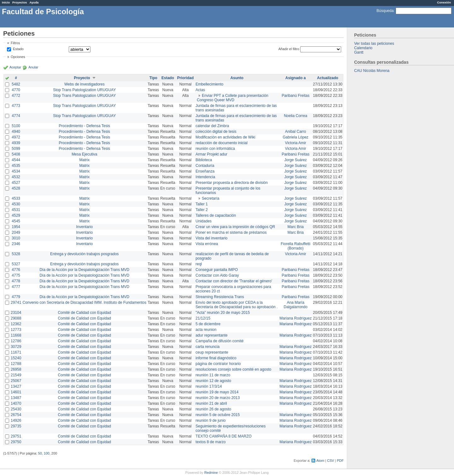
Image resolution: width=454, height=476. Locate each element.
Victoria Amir (296, 143)
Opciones (18, 57)
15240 (16, 358)
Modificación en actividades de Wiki (225, 137)
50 (40, 453)
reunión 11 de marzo (213, 375)
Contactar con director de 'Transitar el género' (234, 281)
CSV (330, 461)
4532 (16, 177)
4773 (16, 106)
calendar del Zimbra (212, 126)
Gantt (359, 52)
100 (47, 453)
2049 (16, 232)
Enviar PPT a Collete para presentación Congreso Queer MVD (233, 98)
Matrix (84, 160)
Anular (33, 67)
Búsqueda (385, 11)
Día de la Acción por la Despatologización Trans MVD (84, 270)
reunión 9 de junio (210, 420)
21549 (16, 375)
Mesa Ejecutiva (84, 154)
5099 (16, 149)
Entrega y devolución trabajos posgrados (84, 254)
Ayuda (34, 2)
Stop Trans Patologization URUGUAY (84, 90)
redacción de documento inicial (221, 143)
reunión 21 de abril (211, 403)
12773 (16, 330)
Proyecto (82, 78)
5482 (16, 84)
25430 (16, 409)
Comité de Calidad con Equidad (84, 313)
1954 (16, 227)
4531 (16, 210)
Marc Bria (296, 227)
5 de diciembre (208, 324)
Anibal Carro (296, 132)
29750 (16, 442)
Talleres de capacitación (216, 215)
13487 (16, 398)
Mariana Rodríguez (295, 318)
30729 (16, 347)
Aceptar (15, 67)
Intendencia (205, 177)
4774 (16, 116)
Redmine (211, 473)
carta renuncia (207, 347)
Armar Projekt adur (211, 154)
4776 (16, 270)
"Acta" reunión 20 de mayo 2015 (223, 313)
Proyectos (20, 2)
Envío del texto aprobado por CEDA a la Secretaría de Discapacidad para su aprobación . (236, 305)
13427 (16, 386)
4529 (16, 215)
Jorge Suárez (296, 160)
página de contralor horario (218, 364)
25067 (16, 381)
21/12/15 (203, 318)
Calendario (363, 48)
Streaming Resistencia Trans (220, 297)
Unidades (204, 221)
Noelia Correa (295, 116)
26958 (16, 369)
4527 (16, 183)
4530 (16, 204)
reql (199, 264)
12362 (16, 324)
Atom (320, 461)
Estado (18, 49)
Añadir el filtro (289, 49)
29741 (16, 303)
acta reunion (206, 330)
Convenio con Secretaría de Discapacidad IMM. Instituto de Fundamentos (84, 303)
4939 (16, 143)
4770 (16, 90)
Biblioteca (204, 160)
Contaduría (205, 166)
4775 (16, 275)
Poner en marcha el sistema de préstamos (231, 232)
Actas (200, 90)
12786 (16, 341)
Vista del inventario (211, 238)
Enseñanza (205, 171)
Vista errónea (207, 244)
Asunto (237, 78)
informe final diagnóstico (216, 358)
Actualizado (328, 78)
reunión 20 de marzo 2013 (218, 398)
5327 (16, 264)
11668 (16, 335)
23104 (16, 313)
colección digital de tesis (216, 132)
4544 (16, 160)
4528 (16, 188)
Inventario (84, 227)
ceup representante (212, 352)
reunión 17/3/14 (209, 386)
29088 (16, 318)
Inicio (6, 2)
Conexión (444, 2)
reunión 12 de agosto (213, 381)
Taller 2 (202, 210)
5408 (16, 154)
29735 (16, 426)
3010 (16, 238)
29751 (16, 436)
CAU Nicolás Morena (372, 71)
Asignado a (296, 78)
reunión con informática (215, 149)
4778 (16, 281)
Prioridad (186, 78)
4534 (16, 171)
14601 (16, 392)
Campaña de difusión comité (219, 341)
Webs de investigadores (84, 84)
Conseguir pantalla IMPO (217, 270)
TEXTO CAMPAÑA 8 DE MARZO (224, 436)
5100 (16, 126)
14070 (16, 403)
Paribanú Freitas (295, 96)
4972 (16, 137)
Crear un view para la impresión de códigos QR (235, 227)
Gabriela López (296, 137)
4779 (16, 297)
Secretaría (210, 198)
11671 (16, 352)
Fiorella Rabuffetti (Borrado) (296, 246)
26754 (16, 415)
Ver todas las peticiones (374, 44)
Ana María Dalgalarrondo (296, 305)
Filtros (15, 43)
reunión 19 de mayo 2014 (217, 392)
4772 (16, 96)
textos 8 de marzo (210, 442)
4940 (16, 132)
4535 (16, 166)
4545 (16, 221)
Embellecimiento (209, 84)
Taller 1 (202, 204)
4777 (16, 287)
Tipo (153, 78)
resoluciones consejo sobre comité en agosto (233, 369)
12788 (16, 364)
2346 (16, 244)
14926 (16, 420)
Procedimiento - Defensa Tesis (85, 126)
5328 (16, 254)
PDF (340, 461)
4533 (16, 198)
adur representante (211, 335)
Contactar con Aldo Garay (217, 275)
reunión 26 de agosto (213, 409)
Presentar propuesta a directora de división (232, 183)
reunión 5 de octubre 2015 (218, 415)
